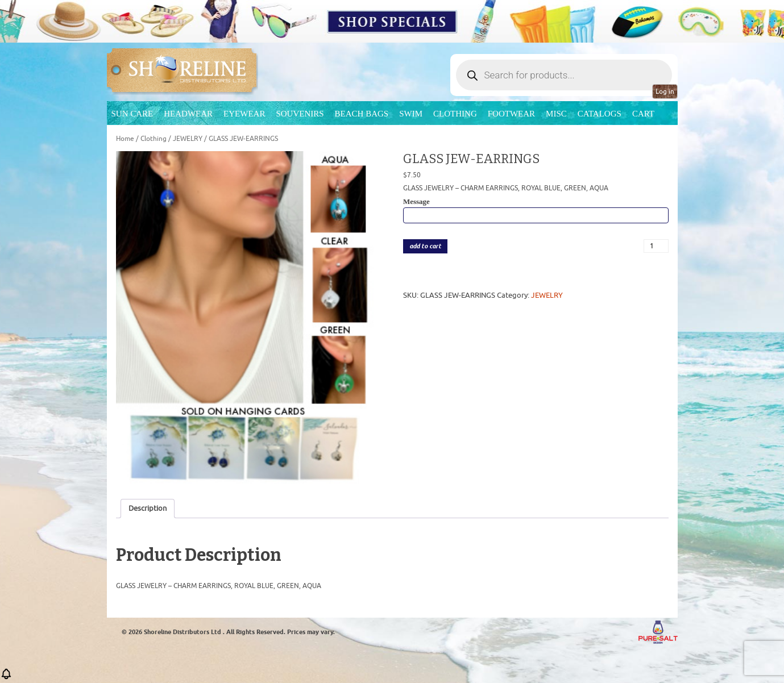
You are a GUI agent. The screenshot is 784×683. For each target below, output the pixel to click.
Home (125, 139)
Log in (665, 91)
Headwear (188, 114)
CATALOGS (600, 114)
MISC (556, 114)
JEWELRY (188, 139)
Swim (411, 114)
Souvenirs (300, 114)
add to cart (425, 246)
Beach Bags (362, 114)
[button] (6, 678)
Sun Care (132, 114)
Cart (643, 114)
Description (148, 508)
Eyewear (244, 114)
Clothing (455, 114)
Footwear (511, 114)
